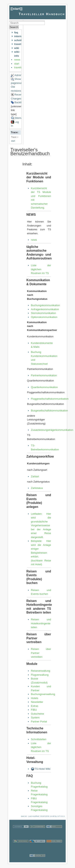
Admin (18, 75)
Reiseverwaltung (41, 671)
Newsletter (37, 702)
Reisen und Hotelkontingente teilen (41, 623)
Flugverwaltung (40, 675)
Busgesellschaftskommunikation (49, 411)
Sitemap (19, 118)
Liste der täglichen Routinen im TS (41, 269)
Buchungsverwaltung (43, 694)
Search (14, 27)
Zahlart (35, 476)
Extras (35, 706)
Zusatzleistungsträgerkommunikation (52, 430)
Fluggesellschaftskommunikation (50, 399)
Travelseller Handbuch (42, 14)
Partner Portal (39, 722)
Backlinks (20, 102)
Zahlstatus (37, 488)
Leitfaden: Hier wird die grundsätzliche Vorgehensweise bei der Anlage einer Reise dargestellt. (41, 525)
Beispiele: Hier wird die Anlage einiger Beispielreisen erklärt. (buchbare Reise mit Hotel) (41, 553)
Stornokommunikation (44, 313)
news (17, 60)
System (35, 718)
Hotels (35, 698)
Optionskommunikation (44, 317)
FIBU (34, 710)
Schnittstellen (39, 739)
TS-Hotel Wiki (42, 769)
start (16, 9)
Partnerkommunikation (44, 375)
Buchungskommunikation (45, 305)
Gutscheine (38, 714)
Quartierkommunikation (44, 387)
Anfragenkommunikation (45, 309)
